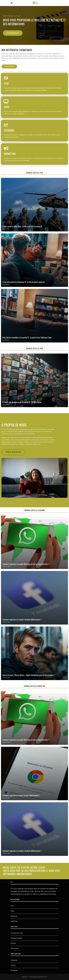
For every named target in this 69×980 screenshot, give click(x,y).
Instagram (14, 970)
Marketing (14, 921)
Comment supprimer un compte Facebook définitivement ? (22, 620)
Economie (14, 916)
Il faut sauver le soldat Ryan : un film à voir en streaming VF (22, 226)
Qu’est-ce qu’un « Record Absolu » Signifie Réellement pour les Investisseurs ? (29, 675)
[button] (13, 33)
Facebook (14, 960)
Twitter (13, 965)
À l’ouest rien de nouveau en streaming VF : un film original (22, 402)
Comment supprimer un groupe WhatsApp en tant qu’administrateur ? (26, 564)
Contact (13, 943)
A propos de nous (17, 933)
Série (12, 911)
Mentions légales (16, 938)
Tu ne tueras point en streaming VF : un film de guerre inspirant (24, 282)
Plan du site (15, 948)
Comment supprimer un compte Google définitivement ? (21, 795)
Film (12, 906)
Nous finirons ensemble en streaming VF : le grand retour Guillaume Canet (27, 337)
